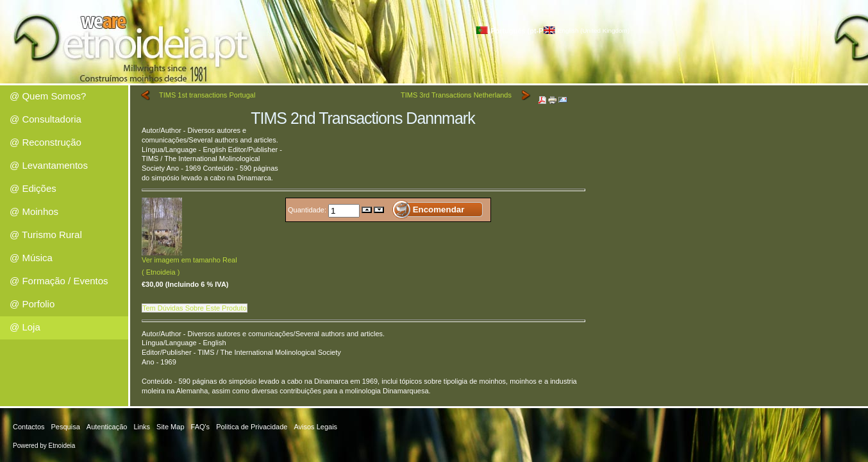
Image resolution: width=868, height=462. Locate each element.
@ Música (31, 258)
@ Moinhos (34, 211)
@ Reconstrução (46, 142)
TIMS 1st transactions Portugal (207, 95)
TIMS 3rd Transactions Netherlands (456, 95)
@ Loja (25, 327)
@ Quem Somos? (48, 96)
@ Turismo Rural (46, 235)
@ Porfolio (32, 304)
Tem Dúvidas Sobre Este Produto (195, 308)
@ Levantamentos (49, 165)
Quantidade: (308, 209)
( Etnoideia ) (161, 272)
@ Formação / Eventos (59, 281)
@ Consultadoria (46, 119)
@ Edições (33, 188)
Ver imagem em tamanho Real (189, 256)
